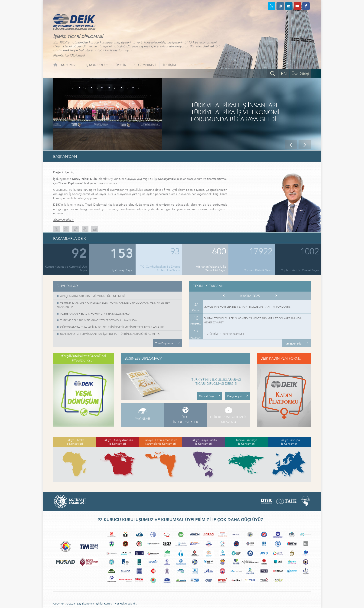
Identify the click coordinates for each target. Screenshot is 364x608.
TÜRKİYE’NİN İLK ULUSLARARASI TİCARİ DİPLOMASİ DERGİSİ (216, 382)
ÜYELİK (121, 65)
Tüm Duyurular (164, 343)
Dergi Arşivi (234, 396)
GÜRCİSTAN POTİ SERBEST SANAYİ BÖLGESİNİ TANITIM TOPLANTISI (248, 307)
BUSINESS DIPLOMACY (143, 358)
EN (284, 74)
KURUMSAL (70, 65)
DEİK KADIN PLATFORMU (281, 358)
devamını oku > (63, 220)
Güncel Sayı (206, 396)
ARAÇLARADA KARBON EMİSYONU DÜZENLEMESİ (92, 296)
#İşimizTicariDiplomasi (69, 55)
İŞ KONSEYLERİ (97, 65)
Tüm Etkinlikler (293, 344)
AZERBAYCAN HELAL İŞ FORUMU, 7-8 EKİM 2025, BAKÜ (95, 314)
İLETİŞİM (169, 65)
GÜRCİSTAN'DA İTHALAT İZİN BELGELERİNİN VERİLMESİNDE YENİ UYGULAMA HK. (112, 327)
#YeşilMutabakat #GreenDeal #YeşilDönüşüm (84, 358)
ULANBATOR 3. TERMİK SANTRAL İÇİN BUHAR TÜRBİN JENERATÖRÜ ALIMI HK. (110, 334)
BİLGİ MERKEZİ (145, 65)
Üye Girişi (300, 74)
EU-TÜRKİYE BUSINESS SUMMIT (224, 334)
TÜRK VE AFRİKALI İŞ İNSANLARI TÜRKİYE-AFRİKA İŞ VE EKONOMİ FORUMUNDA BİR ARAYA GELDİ (235, 113)
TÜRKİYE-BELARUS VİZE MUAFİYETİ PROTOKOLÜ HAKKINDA (98, 320)
